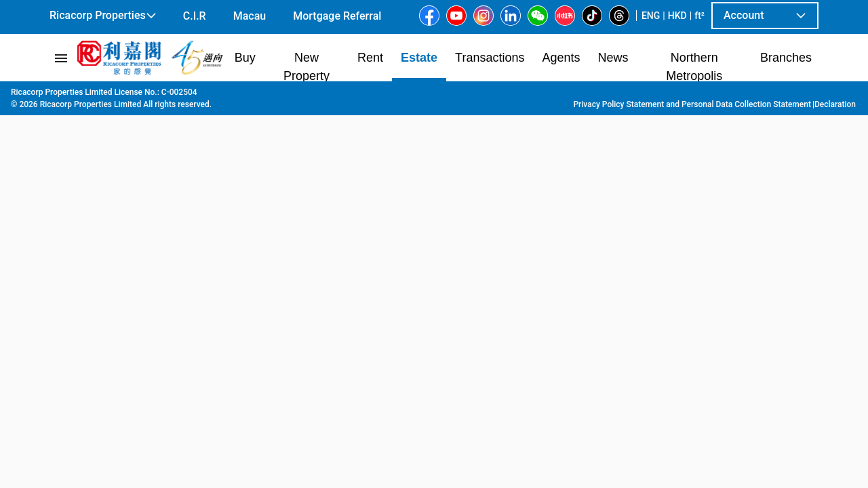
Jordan (310, 96)
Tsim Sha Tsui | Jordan (237, 96)
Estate (117, 96)
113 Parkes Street (373, 96)
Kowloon (160, 96)
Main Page (70, 96)
